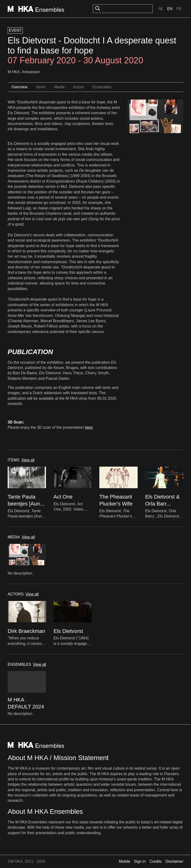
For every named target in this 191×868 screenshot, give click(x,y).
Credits (156, 861)
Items (41, 87)
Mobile (125, 861)
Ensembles (102, 87)
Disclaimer (174, 861)
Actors (78, 87)
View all (28, 460)
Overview (20, 87)
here (89, 427)
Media (59, 87)
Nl (161, 9)
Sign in (140, 861)
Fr (179, 9)
